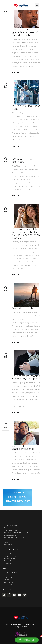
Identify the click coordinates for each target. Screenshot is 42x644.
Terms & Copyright (10, 559)
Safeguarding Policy (10, 561)
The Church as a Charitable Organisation (17, 533)
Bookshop (7, 580)
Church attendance (10, 535)
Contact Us (7, 563)
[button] (37, 5)
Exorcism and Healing (11, 530)
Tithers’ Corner (9, 582)
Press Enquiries (9, 545)
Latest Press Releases (11, 526)
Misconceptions (9, 540)
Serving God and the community (14, 538)
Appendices (8, 542)
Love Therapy (8, 575)
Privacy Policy (8, 554)
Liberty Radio (8, 577)
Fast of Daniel (8, 584)
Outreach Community (11, 573)
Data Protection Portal (11, 556)
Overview (7, 528)
